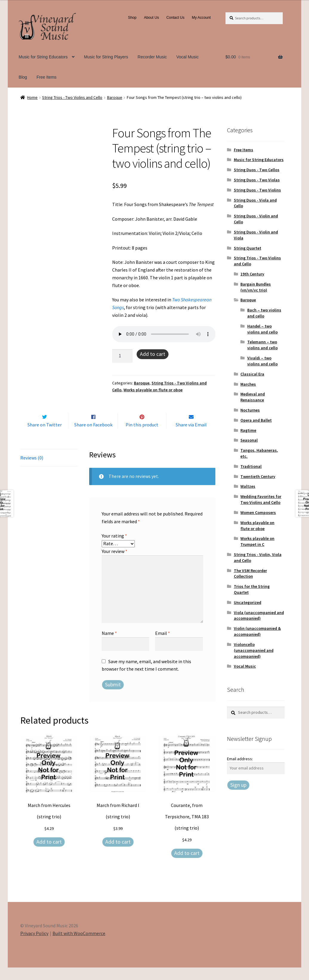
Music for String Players (106, 57)
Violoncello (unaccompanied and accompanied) (254, 650)
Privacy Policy (34, 946)
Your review (115, 564)
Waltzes (248, 486)
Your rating (114, 549)
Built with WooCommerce (79, 946)
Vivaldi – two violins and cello (262, 361)
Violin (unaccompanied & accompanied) (257, 631)
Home (32, 97)
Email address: (240, 759)
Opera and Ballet (256, 420)
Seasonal (249, 440)
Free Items (46, 77)
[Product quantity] (122, 356)
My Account (201, 18)
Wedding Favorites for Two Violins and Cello (261, 499)
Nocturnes (250, 410)
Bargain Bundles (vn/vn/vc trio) (256, 287)
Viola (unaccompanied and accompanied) (259, 616)
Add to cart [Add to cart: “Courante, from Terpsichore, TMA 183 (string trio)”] (187, 866)
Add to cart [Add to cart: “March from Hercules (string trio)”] (49, 854)
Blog (23, 77)
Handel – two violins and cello (262, 329)
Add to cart (153, 354)
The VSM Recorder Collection (250, 574)
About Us (152, 18)
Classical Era (252, 374)
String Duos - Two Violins (257, 190)
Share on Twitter (45, 437)
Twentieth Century (258, 476)
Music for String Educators (43, 57)
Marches (248, 384)
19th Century (252, 274)
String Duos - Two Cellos (257, 170)
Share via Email (191, 437)
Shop (132, 18)
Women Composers (258, 512)
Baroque (115, 97)
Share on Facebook (93, 437)
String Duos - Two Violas (257, 180)
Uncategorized (248, 602)
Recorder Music (152, 57)
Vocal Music (187, 57)
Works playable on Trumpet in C (257, 541)
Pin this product (142, 437)
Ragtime (248, 430)
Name (109, 646)
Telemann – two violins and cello (262, 345)
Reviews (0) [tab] (32, 470)
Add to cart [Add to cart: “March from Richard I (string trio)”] (118, 854)
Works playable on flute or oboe (153, 390)
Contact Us (176, 18)
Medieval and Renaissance (253, 397)
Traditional (251, 466)
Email (163, 646)
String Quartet (248, 248)
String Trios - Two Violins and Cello (72, 97)
